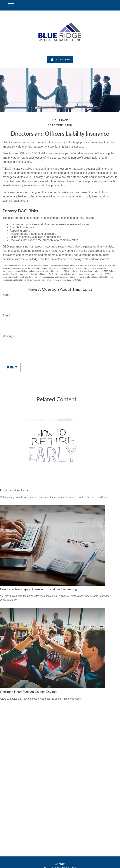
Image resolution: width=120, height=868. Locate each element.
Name (6, 295)
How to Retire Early (14, 490)
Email (6, 316)
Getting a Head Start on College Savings (29, 692)
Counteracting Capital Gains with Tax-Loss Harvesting (38, 589)
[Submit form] (12, 368)
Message (8, 336)
